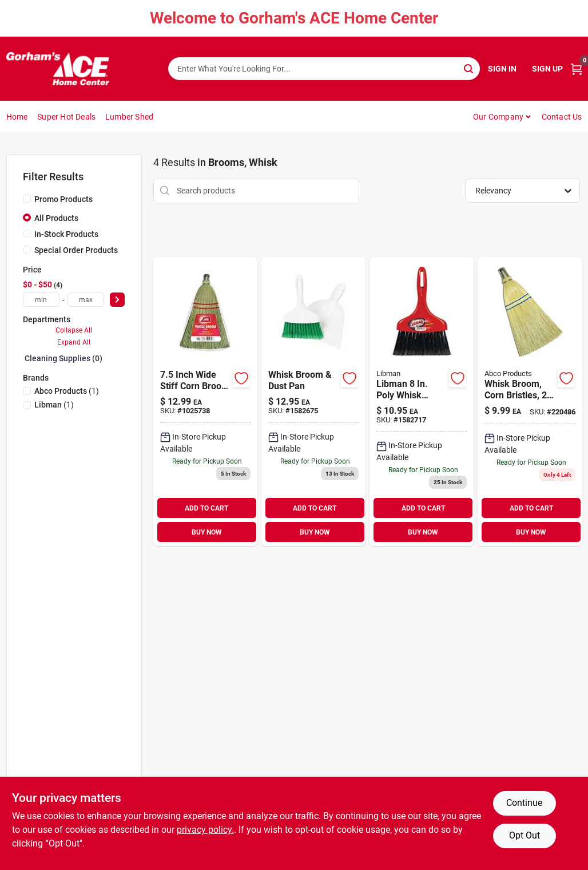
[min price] (41, 300)
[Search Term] (324, 69)
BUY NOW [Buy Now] (207, 532)
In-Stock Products (66, 234)
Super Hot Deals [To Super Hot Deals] (66, 117)
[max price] (86, 300)
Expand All (74, 342)
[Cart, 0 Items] (577, 69)
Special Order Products (76, 250)
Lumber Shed (129, 117)
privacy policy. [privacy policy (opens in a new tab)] (205, 830)
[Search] (469, 68)
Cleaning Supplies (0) (63, 358)
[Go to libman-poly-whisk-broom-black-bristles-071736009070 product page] (422, 402)
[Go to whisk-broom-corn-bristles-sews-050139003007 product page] (530, 402)
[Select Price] (117, 300)
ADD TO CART (206, 508)
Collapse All (74, 330)
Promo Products (63, 199)
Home (17, 117)
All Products (56, 218)
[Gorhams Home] (58, 69)
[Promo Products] (27, 199)
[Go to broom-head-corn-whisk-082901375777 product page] (205, 402)
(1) (67, 391)
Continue (524, 803)
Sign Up (547, 69)
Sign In (502, 69)
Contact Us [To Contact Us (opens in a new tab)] (562, 117)
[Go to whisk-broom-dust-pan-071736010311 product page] (313, 402)
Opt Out (525, 835)
